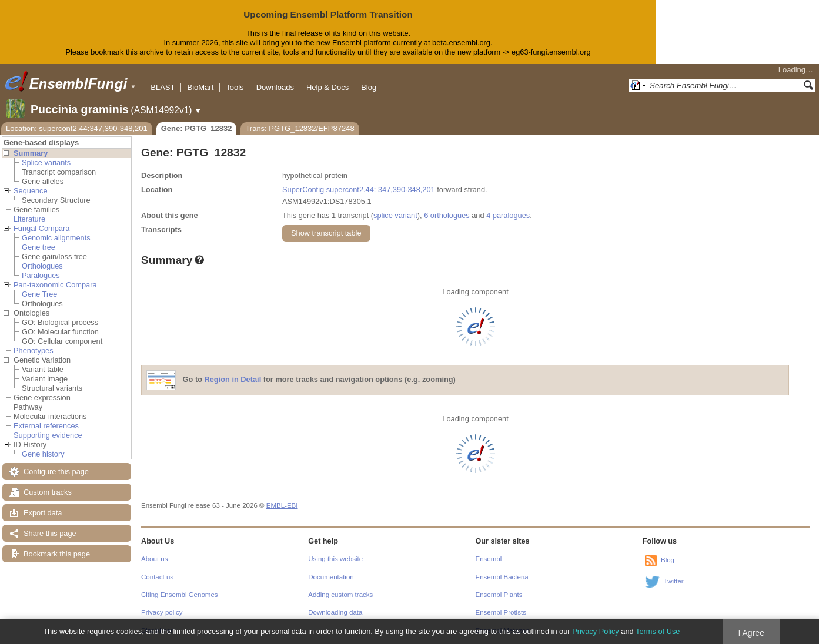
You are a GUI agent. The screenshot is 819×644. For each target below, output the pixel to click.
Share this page (50, 533)
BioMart (200, 87)
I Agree (751, 633)
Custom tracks (48, 492)
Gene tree (39, 247)
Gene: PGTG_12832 (197, 128)
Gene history (43, 454)
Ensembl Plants (499, 595)
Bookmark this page (57, 554)
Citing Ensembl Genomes (180, 595)
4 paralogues (508, 215)
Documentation (331, 577)
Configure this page (56, 472)
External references (46, 426)
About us (154, 559)
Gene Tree (39, 294)
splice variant (395, 215)
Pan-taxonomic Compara (55, 285)
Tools (235, 87)
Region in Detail (233, 379)
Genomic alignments (56, 238)
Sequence (31, 191)
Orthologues (42, 266)
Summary (31, 153)
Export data (43, 513)
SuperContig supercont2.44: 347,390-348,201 (359, 189)
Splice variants (46, 162)
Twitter (674, 581)
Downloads (275, 87)
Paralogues (41, 275)
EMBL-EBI (282, 505)
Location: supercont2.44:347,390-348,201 (77, 128)
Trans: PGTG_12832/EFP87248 (300, 128)
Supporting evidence (48, 435)
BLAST (163, 87)
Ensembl (489, 559)
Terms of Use (658, 631)
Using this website (335, 559)
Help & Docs (327, 87)
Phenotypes (34, 350)
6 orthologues (447, 215)
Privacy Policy (596, 631)
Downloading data (335, 612)
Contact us (157, 577)
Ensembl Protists (501, 612)
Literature (29, 219)
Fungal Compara (41, 228)
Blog (369, 87)
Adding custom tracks (340, 595)
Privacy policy (162, 612)
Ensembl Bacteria (502, 577)
